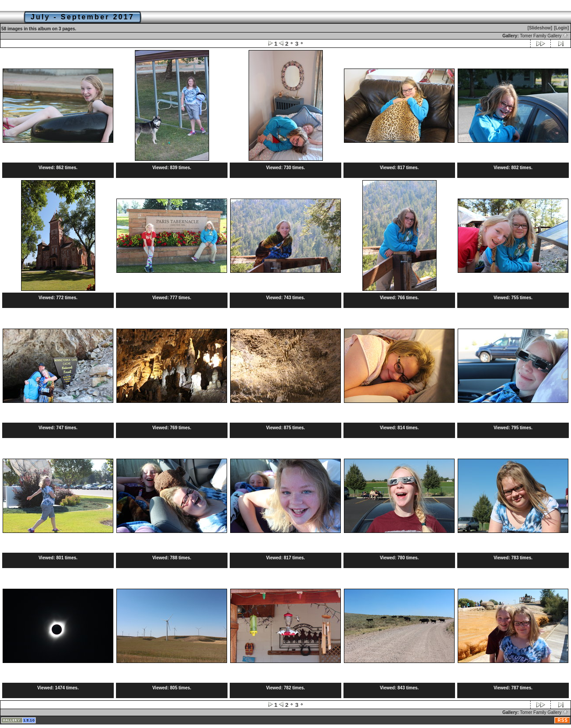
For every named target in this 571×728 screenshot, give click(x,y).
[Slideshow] (540, 28)
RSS (563, 720)
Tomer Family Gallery (544, 36)
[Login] (561, 28)
